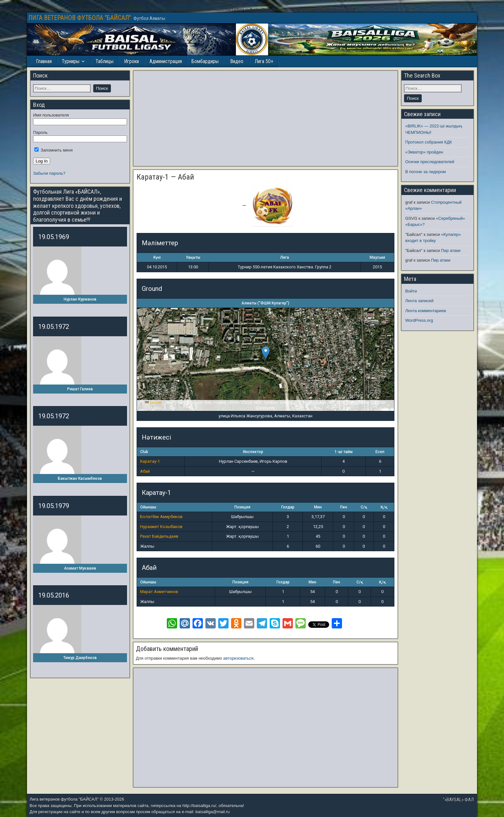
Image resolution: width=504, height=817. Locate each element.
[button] (266, 353)
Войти (411, 291)
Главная (44, 61)
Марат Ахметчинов (159, 592)
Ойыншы (148, 507)
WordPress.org (419, 320)
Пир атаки (451, 251)
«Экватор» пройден (424, 152)
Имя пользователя (51, 115)
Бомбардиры (205, 61)
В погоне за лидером (426, 172)
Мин (318, 507)
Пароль (40, 132)
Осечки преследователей (430, 162)
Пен (344, 507)
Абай (145, 471)
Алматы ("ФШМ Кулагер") (265, 303)
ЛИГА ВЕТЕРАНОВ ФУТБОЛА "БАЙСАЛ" (80, 18)
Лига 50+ (264, 61)
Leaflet (153, 403)
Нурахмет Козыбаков (161, 527)
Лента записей (419, 301)
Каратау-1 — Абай (165, 177)
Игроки (131, 61)
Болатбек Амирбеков (161, 517)
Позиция (242, 507)
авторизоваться (238, 658)
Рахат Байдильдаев (159, 536)
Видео (237, 61)
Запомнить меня (54, 150)
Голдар (288, 507)
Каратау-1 (150, 461)
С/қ (364, 507)
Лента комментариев (426, 311)
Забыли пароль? (49, 173)
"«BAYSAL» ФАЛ (458, 800)
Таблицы (104, 61)
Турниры (71, 61)
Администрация (166, 61)
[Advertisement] (265, 118)
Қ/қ (384, 507)
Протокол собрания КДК (429, 142)
